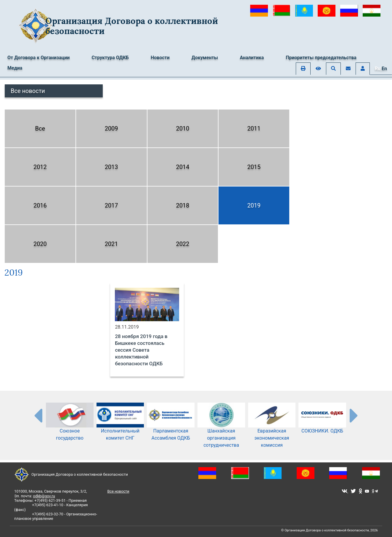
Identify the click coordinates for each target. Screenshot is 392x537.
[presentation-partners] (38, 415)
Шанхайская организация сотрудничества (221, 430)
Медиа (15, 68)
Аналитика (252, 58)
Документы (205, 58)
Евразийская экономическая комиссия (272, 430)
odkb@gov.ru (44, 496)
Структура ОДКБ (110, 58)
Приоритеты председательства (321, 58)
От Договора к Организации (38, 58)
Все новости (28, 91)
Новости (160, 58)
